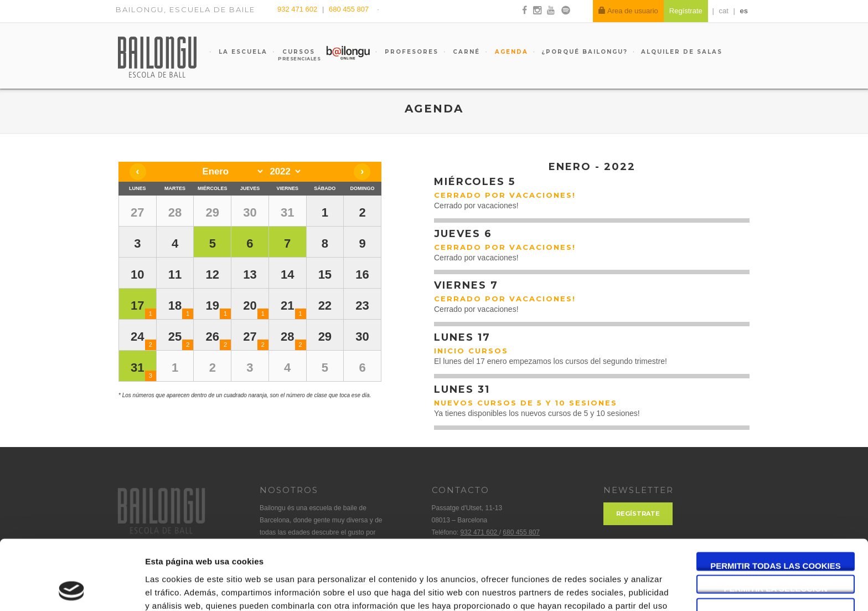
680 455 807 (349, 9)
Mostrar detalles (595, 589)
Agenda (510, 52)
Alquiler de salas (682, 52)
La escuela (242, 52)
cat (724, 11)
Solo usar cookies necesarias (776, 546)
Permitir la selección (776, 523)
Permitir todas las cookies (776, 500)
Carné (465, 52)
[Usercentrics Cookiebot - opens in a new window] (72, 589)
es (744, 11)
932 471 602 (298, 9)
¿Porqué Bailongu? (585, 52)
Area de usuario (628, 11)
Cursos (293, 55)
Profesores (410, 52)
